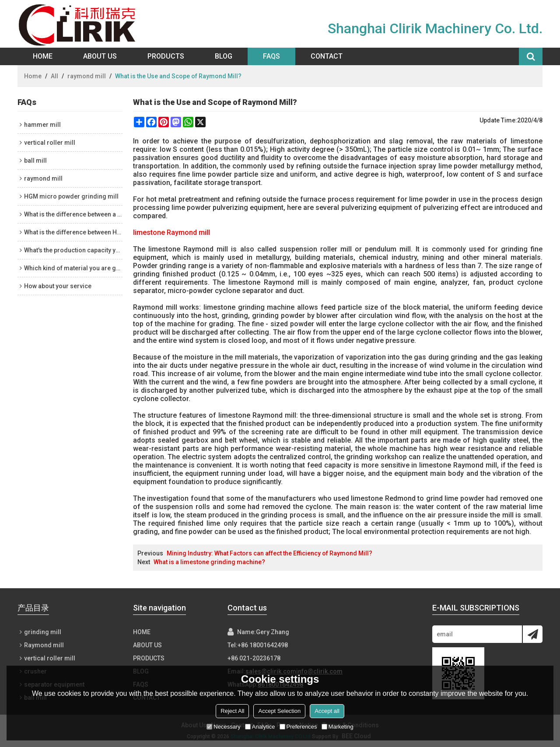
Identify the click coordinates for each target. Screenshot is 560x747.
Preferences (298, 727)
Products (166, 56)
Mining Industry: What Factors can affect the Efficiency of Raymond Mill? (269, 553)
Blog (224, 56)
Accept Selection (279, 711)
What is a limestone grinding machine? (209, 562)
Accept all (327, 711)
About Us (100, 56)
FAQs (271, 56)
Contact (327, 56)
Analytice (260, 727)
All (54, 76)
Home (43, 56)
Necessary (223, 727)
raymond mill (87, 76)
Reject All (232, 711)
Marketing (338, 727)
